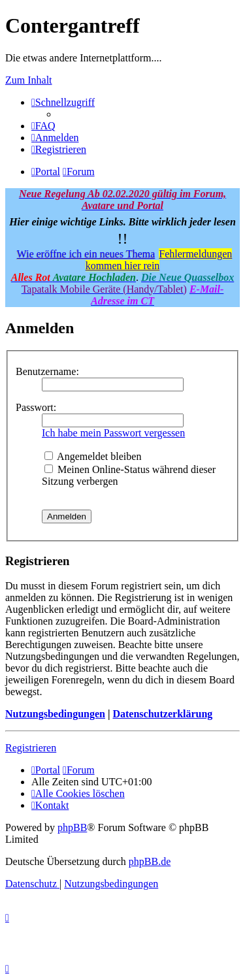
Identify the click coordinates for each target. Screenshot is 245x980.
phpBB (72, 827)
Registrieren (31, 748)
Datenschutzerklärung (162, 714)
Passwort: (36, 407)
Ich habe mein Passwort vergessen (113, 433)
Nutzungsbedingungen (55, 714)
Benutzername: (47, 371)
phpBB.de (150, 861)
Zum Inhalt (29, 80)
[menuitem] (43, 126)
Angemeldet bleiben (93, 456)
